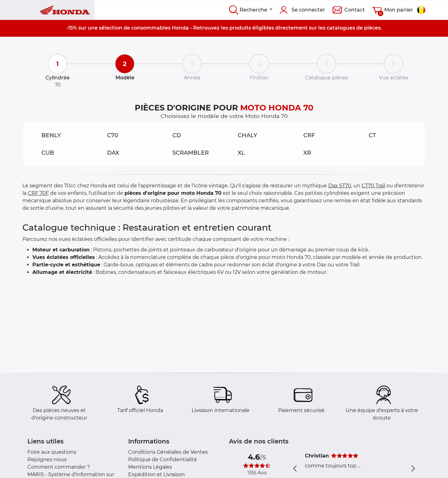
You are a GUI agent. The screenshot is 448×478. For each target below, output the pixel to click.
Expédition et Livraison (156, 474)
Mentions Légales (150, 467)
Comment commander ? (59, 467)
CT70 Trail (373, 186)
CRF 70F (38, 193)
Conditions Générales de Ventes (168, 452)
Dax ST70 (340, 186)
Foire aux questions (52, 452)
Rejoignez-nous (47, 459)
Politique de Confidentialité (163, 459)
